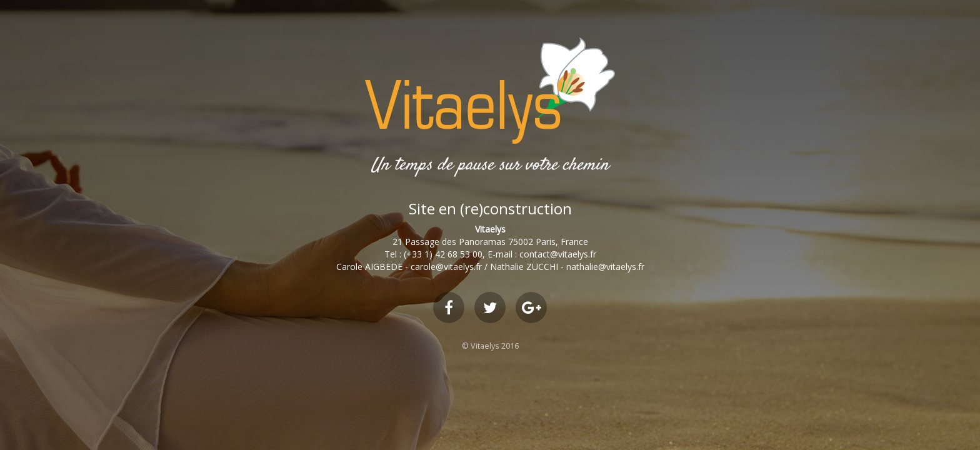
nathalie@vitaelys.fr (605, 267)
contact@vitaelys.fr (558, 254)
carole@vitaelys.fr (446, 267)
